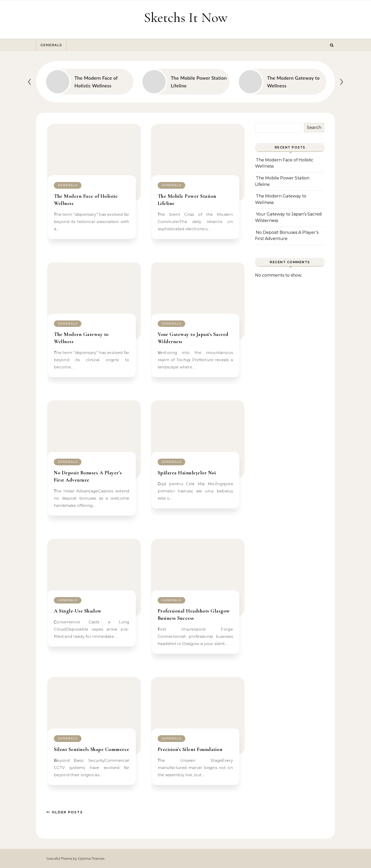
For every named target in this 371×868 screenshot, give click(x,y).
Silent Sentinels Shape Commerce (92, 749)
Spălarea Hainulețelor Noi (187, 473)
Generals (51, 45)
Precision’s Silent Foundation (190, 749)
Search (314, 127)
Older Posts (65, 812)
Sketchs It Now (186, 17)
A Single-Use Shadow (78, 611)
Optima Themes (91, 858)
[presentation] (29, 81)
